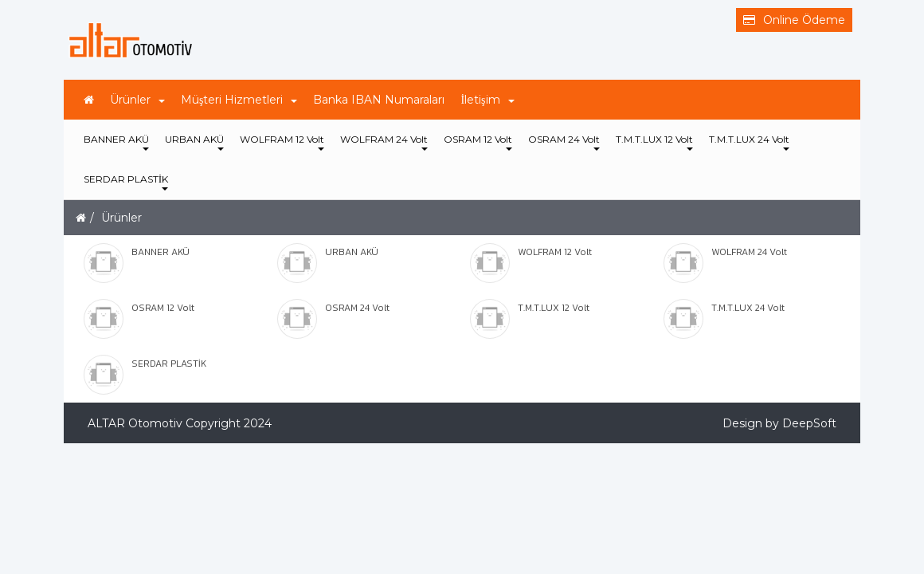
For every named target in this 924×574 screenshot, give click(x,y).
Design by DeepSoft (779, 423)
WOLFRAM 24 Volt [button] (384, 142)
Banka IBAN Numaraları (379, 100)
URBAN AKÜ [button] (194, 142)
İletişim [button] (487, 100)
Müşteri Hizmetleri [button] (239, 100)
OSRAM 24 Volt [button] (564, 142)
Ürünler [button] (137, 100)
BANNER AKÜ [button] (116, 142)
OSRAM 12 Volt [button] (478, 142)
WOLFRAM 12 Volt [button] (282, 142)
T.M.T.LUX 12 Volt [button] (654, 142)
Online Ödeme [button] (794, 20)
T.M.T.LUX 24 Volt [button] (749, 142)
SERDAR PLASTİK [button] (126, 182)
